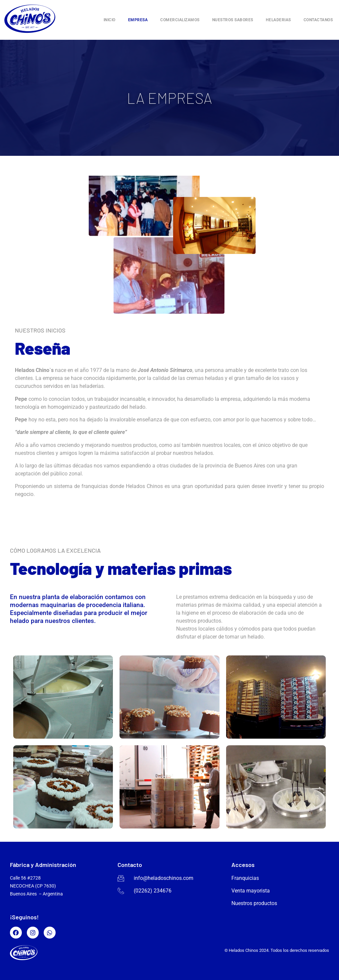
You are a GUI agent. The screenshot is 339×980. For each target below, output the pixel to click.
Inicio (110, 20)
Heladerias (278, 20)
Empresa (138, 20)
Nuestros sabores (233, 20)
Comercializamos (180, 20)
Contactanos (318, 20)
